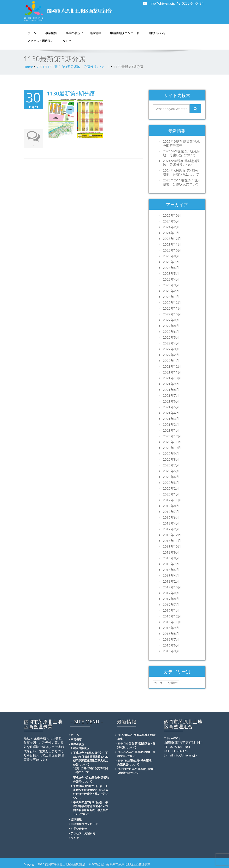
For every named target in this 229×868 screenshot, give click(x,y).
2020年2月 (171, 489)
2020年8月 (171, 459)
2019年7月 (171, 512)
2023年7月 (171, 262)
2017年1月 (171, 610)
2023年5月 (171, 274)
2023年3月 (171, 285)
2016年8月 (171, 634)
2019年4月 (171, 523)
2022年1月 (171, 361)
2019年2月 (171, 529)
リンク (67, 41)
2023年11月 (172, 245)
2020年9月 (171, 454)
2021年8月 (171, 390)
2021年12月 (172, 367)
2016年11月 (172, 622)
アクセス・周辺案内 (41, 41)
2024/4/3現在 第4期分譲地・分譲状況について (181, 153)
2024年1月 (171, 233)
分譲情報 (95, 33)
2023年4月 (171, 279)
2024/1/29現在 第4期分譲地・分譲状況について (181, 173)
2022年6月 (171, 332)
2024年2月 (171, 227)
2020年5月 (171, 471)
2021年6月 (171, 401)
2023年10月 (172, 250)
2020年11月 (172, 442)
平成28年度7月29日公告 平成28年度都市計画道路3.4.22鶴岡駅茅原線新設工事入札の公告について (91, 808)
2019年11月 (172, 500)
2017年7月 (171, 605)
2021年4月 (171, 413)
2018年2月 (171, 581)
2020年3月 (171, 483)
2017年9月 (171, 593)
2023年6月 (171, 268)
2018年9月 (171, 552)
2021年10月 (172, 378)
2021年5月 (171, 407)
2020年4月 (171, 477)
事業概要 (51, 33)
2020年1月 (171, 494)
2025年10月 (172, 215)
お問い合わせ (157, 33)
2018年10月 (172, 547)
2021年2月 (171, 425)
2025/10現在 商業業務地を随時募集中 (181, 143)
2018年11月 (172, 541)
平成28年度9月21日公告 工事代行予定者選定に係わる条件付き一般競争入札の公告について (91, 792)
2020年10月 (172, 448)
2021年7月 (171, 396)
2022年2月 (171, 355)
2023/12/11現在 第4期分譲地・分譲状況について (182, 182)
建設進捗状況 (81, 748)
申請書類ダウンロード (125, 33)
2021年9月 (171, 384)
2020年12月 (172, 436)
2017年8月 (171, 599)
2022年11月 (172, 308)
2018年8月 (171, 558)
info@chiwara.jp (162, 3)
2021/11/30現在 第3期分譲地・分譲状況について (73, 67)
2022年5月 (171, 337)
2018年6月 (171, 570)
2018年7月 (171, 564)
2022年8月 (171, 326)
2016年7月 (171, 640)
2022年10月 (172, 314)
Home (28, 67)
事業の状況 (74, 33)
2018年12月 (172, 535)
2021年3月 (171, 419)
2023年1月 (171, 297)
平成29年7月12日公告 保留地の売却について (91, 779)
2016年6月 (171, 645)
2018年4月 (171, 576)
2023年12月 (172, 239)
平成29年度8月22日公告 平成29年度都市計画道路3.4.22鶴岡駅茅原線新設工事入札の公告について (91, 759)
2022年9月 (171, 320)
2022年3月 (171, 349)
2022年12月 (172, 303)
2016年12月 (172, 616)
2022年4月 (171, 343)
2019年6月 (171, 518)
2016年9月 (171, 628)
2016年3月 (171, 651)
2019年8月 (171, 506)
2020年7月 (171, 465)
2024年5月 (171, 221)
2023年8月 (171, 256)
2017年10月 (172, 587)
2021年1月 (171, 430)
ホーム (32, 33)
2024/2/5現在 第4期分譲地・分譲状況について (181, 163)
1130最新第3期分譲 (71, 93)
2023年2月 (171, 291)
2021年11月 (172, 372)
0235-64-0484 (193, 3)
